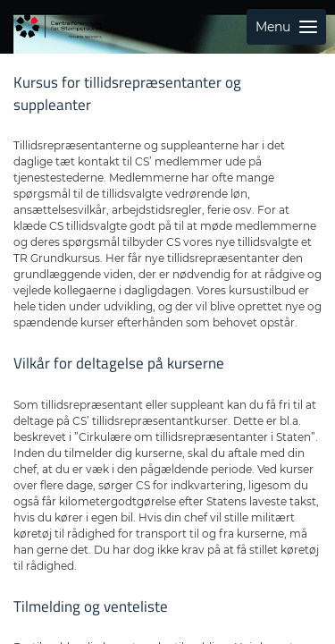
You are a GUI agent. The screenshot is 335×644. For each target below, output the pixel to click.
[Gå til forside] (58, 27)
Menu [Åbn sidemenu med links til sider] (286, 27)
